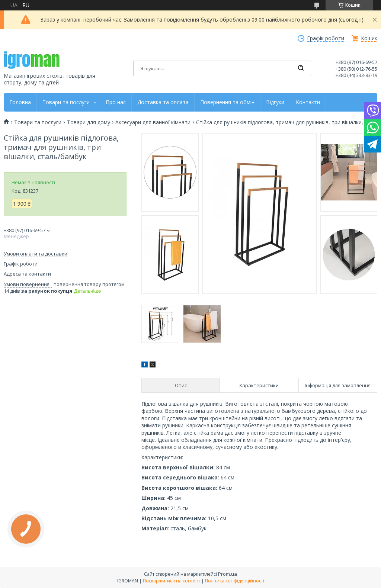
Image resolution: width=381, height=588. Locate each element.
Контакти (308, 102)
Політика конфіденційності (235, 581)
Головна (20, 102)
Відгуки (275, 102)
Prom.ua (228, 574)
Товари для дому (89, 122)
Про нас (116, 102)
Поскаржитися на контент (172, 581)
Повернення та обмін (227, 102)
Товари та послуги (66, 102)
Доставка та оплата (163, 102)
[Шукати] (301, 68)
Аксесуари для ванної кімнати (153, 122)
